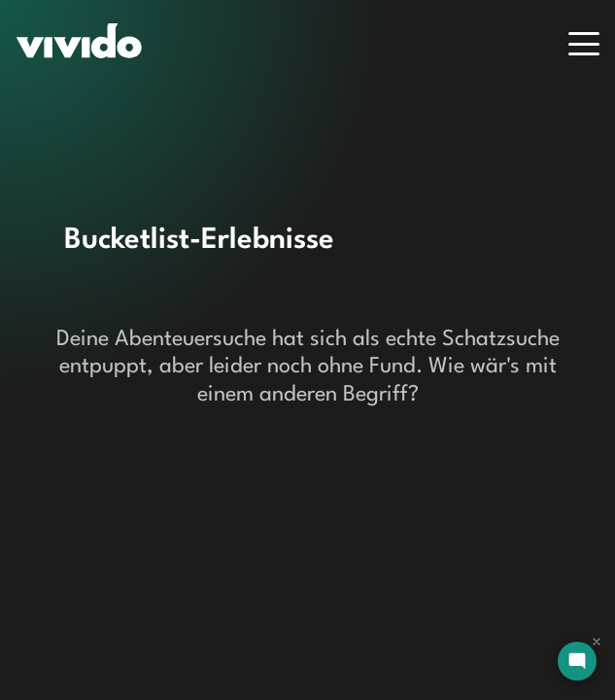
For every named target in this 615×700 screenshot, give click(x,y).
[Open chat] (577, 661)
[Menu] (584, 44)
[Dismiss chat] (597, 642)
